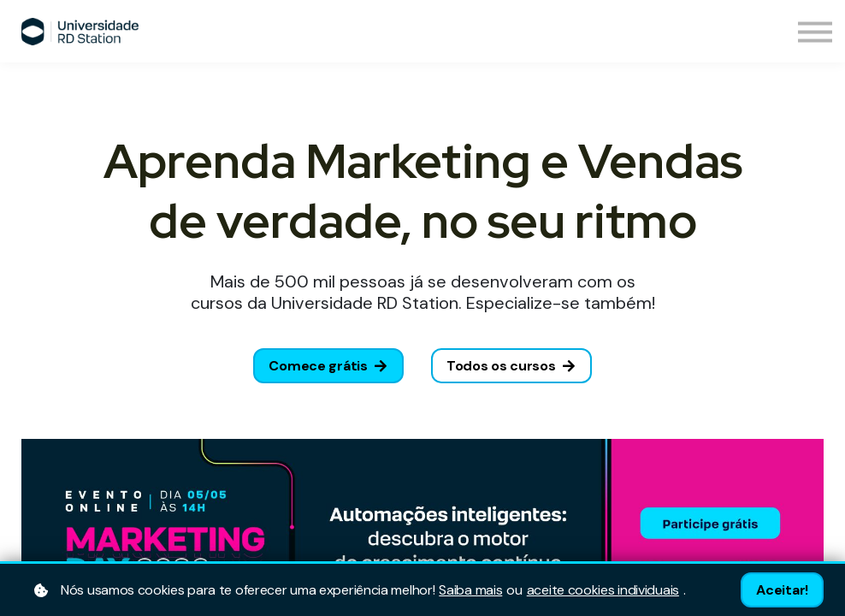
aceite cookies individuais (603, 590)
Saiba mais (470, 590)
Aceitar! (782, 590)
